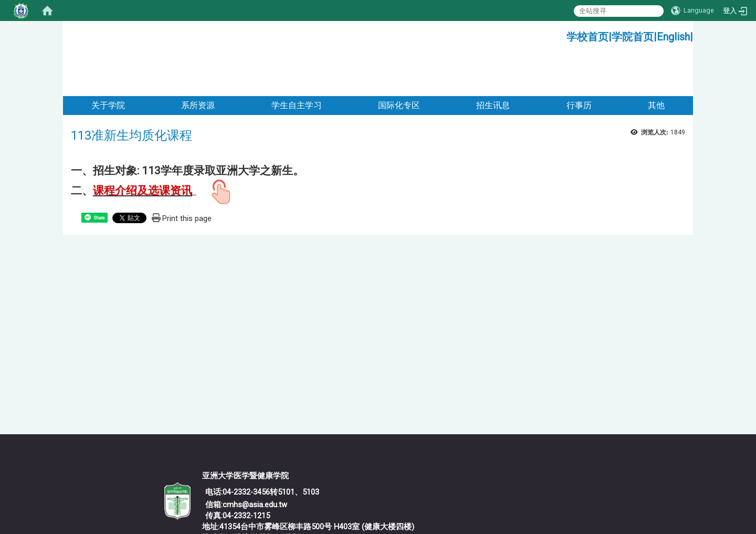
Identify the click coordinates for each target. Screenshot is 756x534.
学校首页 (587, 37)
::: (563, 34)
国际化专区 (399, 62)
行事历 (579, 62)
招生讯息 (493, 62)
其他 (656, 62)
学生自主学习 (297, 62)
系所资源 (198, 62)
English (673, 37)
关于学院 (108, 62)
